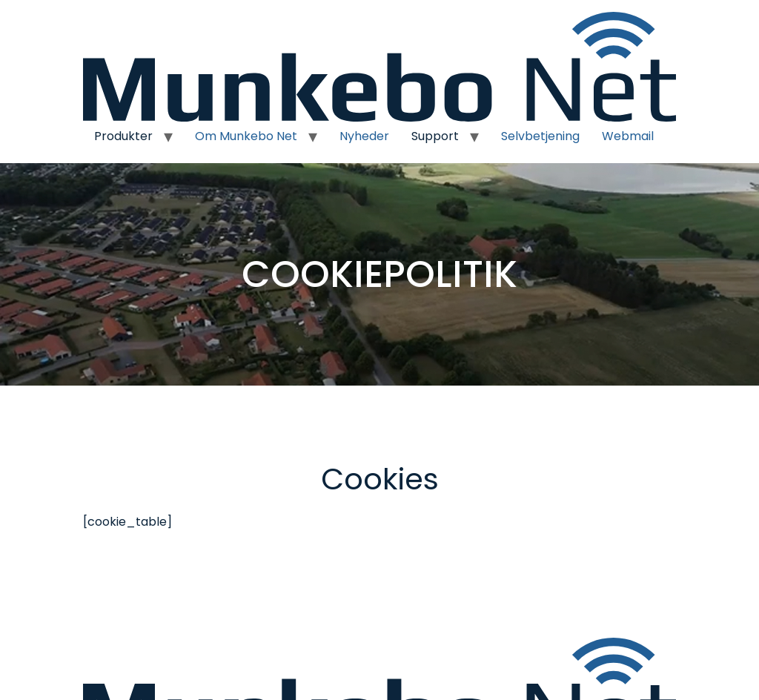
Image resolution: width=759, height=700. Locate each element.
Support (435, 136)
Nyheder (364, 136)
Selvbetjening (540, 136)
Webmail (628, 136)
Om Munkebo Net (246, 136)
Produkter (123, 136)
